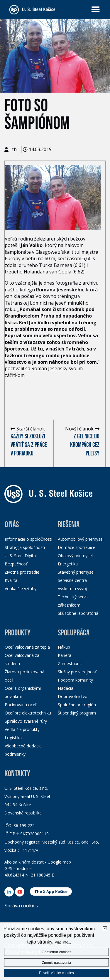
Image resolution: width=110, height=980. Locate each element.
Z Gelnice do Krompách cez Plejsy (85, 445)
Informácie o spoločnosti (28, 539)
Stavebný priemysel (76, 572)
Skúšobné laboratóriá (78, 613)
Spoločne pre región (77, 705)
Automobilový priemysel (81, 539)
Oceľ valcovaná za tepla (27, 647)
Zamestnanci (70, 663)
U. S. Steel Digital (21, 556)
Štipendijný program (77, 713)
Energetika (68, 564)
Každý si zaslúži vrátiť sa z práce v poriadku (29, 445)
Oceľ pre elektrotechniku (28, 713)
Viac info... (63, 942)
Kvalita (11, 580)
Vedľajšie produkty (22, 729)
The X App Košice (51, 891)
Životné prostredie (22, 572)
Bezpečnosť (16, 564)
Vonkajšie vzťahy (21, 588)
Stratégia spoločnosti (25, 547)
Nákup (64, 647)
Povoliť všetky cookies (56, 973)
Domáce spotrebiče (77, 547)
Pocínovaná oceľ (21, 705)
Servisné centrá (72, 580)
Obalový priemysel (75, 556)
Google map (59, 862)
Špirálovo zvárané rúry (26, 721)
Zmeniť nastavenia (56, 963)
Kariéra (65, 655)
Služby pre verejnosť (77, 672)
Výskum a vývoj (72, 588)
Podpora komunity (75, 680)
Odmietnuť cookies (56, 952)
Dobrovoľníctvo (73, 696)
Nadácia (66, 688)
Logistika (13, 738)
